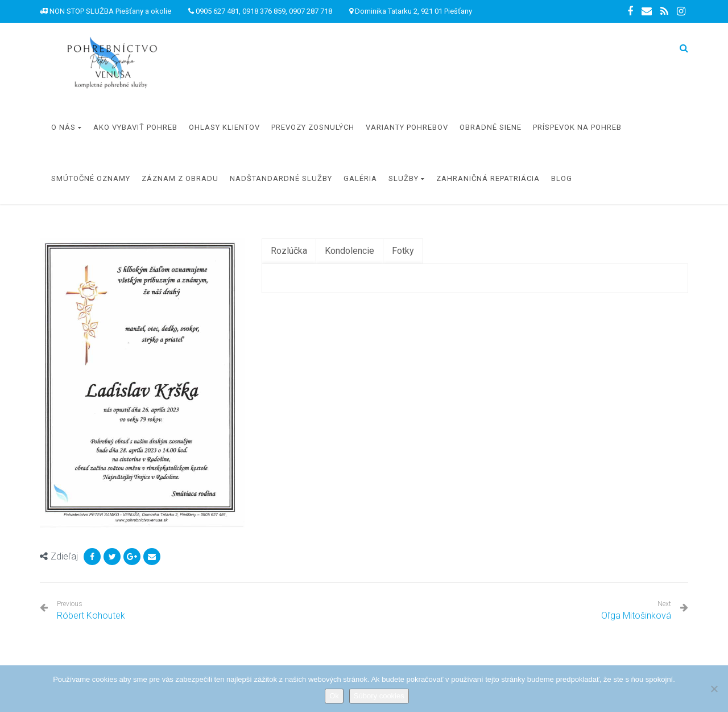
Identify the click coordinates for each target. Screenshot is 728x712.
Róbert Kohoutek (91, 610)
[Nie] (714, 689)
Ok (334, 696)
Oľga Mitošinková (636, 616)
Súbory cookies (379, 696)
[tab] (289, 251)
